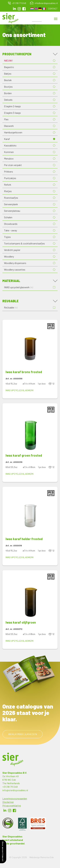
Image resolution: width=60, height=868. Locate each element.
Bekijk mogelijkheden (23, 734)
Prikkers (8, 172)
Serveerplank (11, 204)
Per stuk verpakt (13, 165)
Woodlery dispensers (15, 263)
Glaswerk (9, 126)
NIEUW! (8, 60)
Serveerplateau (12, 211)
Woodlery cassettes (15, 269)
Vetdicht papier (12, 250)
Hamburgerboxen (13, 132)
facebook (24, 9)
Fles (6, 119)
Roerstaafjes (11, 198)
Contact (53, 9)
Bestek (8, 80)
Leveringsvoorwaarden (15, 798)
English (36, 9)
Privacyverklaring (12, 805)
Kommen (9, 152)
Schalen (8, 217)
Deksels (8, 100)
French (44, 9)
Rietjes (8, 191)
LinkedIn (14, 9)
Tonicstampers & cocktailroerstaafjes (24, 243)
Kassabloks (10, 145)
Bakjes (8, 74)
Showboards (11, 224)
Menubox (9, 158)
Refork (8, 185)
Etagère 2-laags (12, 106)
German (40, 9)
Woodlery (9, 256)
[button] (30, 345)
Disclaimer (8, 802)
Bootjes (8, 87)
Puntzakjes (10, 178)
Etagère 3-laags (12, 113)
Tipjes (7, 237)
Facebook (14, 810)
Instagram (19, 9)
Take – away (10, 230)
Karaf (7, 139)
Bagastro (9, 67)
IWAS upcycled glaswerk (20, 390)
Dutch (32, 9)
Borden (8, 93)
